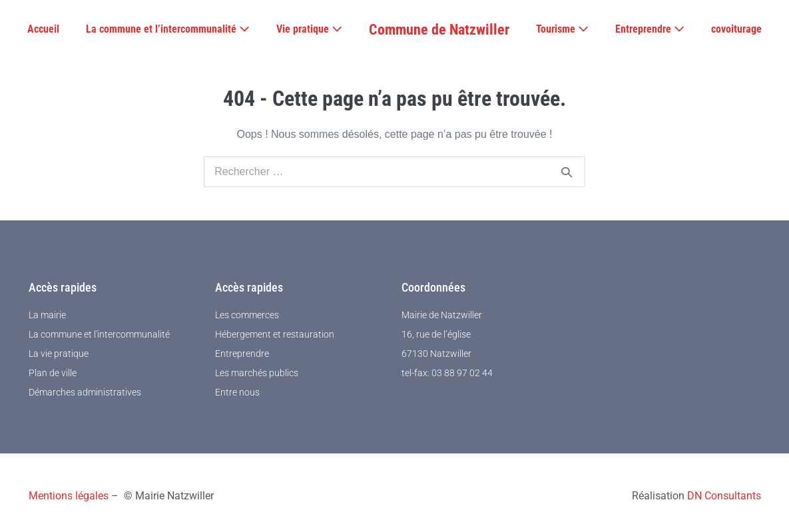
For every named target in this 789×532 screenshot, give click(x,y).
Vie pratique (309, 29)
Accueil (43, 29)
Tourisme (562, 29)
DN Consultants (724, 496)
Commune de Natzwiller (439, 30)
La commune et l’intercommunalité (168, 29)
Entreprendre (650, 29)
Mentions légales (69, 496)
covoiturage (736, 29)
